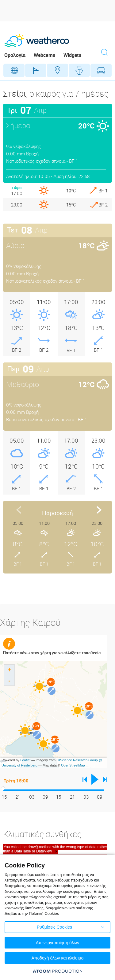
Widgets (72, 55)
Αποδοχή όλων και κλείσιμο (58, 958)
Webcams (44, 55)
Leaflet (25, 760)
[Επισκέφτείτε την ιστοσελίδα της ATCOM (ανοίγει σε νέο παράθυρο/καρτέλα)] (58, 971)
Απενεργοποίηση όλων (58, 943)
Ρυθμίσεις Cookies (54, 927)
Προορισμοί (57, 70)
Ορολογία (15, 55)
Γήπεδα (36, 70)
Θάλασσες (79, 70)
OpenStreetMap (73, 765)
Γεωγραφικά (14, 70)
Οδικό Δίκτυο (101, 70)
